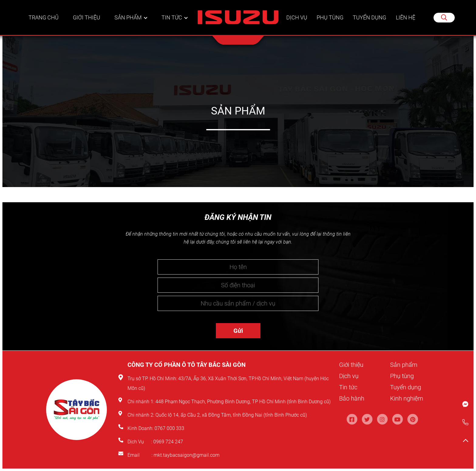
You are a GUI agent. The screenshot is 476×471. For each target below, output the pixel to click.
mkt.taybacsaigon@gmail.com (187, 455)
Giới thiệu (87, 18)
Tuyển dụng (370, 18)
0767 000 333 (170, 428)
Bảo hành (352, 398)
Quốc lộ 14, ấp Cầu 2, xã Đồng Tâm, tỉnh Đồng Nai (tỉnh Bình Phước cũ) (231, 415)
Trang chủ (44, 18)
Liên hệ (406, 18)
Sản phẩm (128, 18)
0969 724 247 (168, 442)
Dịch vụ (296, 18)
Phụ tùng (330, 18)
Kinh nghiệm (407, 398)
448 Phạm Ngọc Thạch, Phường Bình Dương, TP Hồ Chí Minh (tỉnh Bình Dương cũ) (243, 402)
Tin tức (172, 18)
